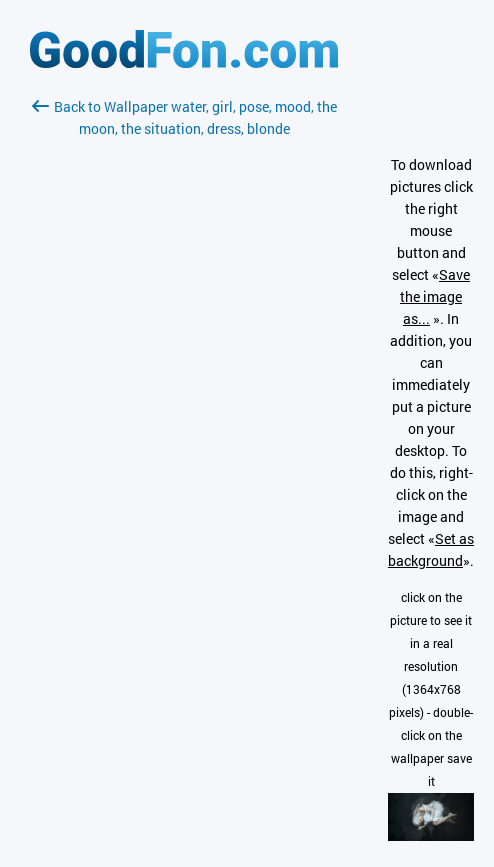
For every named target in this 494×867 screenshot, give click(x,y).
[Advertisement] (184, 377)
